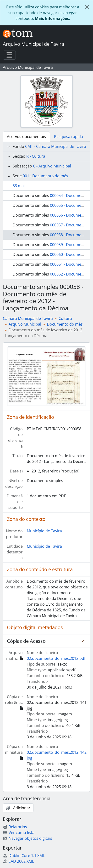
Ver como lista (19, 833)
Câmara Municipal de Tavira (28, 318)
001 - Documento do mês (45, 176)
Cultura (65, 318)
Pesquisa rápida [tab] (68, 137)
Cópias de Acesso (26, 641)
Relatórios (15, 827)
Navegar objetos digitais (27, 838)
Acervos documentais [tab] (26, 137)
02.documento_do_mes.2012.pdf (56, 658)
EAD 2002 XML (18, 861)
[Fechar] (87, 7)
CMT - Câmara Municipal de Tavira (56, 146)
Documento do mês (65, 324)
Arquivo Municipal (25, 324)
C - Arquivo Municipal (52, 166)
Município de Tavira (44, 531)
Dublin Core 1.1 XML (24, 856)
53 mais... (21, 186)
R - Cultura (36, 156)
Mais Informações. (52, 18)
